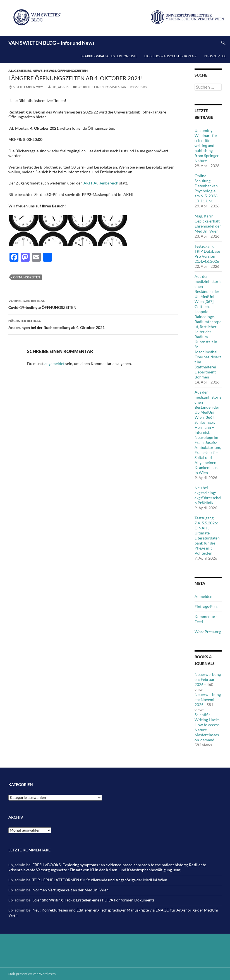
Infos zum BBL (215, 56)
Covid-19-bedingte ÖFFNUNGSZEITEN (93, 304)
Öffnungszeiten (73, 71)
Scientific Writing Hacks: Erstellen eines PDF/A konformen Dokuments (93, 900)
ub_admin (60, 87)
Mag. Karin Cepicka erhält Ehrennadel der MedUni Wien (208, 223)
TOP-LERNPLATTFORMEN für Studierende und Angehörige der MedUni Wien (100, 880)
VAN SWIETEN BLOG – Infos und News (51, 43)
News (38, 71)
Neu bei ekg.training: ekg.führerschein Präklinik (208, 495)
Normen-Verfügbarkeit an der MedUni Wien (70, 890)
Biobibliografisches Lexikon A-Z (170, 56)
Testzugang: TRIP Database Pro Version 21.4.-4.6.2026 (207, 254)
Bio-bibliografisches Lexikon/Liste (109, 56)
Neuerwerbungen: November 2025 (208, 700)
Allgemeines (20, 71)
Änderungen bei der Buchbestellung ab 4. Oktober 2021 (93, 324)
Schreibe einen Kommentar (102, 87)
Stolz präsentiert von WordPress (32, 974)
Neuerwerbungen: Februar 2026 (208, 679)
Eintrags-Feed (207, 606)
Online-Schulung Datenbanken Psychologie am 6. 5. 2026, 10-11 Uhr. (206, 188)
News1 (50, 71)
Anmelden (203, 596)
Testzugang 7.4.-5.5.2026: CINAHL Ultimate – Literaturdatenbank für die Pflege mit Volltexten (207, 535)
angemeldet (54, 364)
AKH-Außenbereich (101, 183)
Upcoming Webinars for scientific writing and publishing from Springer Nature (207, 145)
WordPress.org (208, 632)
